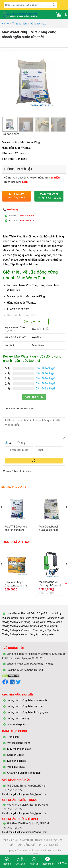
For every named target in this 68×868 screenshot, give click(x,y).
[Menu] (62, 5)
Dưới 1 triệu (38, 345)
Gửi (34, 461)
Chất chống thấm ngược (44, 626)
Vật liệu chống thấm (37, 613)
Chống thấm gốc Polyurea (17, 630)
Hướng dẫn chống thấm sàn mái (25, 706)
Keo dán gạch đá (17, 761)
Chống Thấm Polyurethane (47, 622)
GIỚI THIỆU (26, 840)
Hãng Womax (38, 24)
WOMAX (37, 337)
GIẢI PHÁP (16, 845)
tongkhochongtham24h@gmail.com (28, 794)
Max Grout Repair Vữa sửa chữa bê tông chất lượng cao (50, 529)
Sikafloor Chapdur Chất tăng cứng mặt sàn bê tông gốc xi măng (16, 584)
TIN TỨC (42, 845)
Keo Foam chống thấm (32, 618)
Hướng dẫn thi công (18, 718)
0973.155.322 (26, 220)
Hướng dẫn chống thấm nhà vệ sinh (27, 700)
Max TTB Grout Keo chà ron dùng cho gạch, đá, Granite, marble (16, 529)
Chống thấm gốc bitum (15, 634)
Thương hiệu (19, 24)
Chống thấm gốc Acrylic (15, 626)
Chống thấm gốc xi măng (16, 622)
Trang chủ (13, 737)
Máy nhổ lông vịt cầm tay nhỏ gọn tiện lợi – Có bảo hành (51, 584)
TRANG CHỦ (11, 840)
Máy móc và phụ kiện (19, 749)
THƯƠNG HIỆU (43, 840)
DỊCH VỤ (59, 840)
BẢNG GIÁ (30, 845)
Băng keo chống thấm (42, 634)
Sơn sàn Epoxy (16, 755)
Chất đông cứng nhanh (46, 630)
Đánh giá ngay (34, 397)
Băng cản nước (55, 618)
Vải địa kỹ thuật (16, 767)
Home (5, 24)
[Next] (63, 127)
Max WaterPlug (13, 236)
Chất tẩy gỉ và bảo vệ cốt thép (24, 773)
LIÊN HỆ (54, 845)
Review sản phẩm (17, 724)
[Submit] (54, 5)
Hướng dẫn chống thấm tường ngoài (27, 712)
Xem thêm (31, 322)
